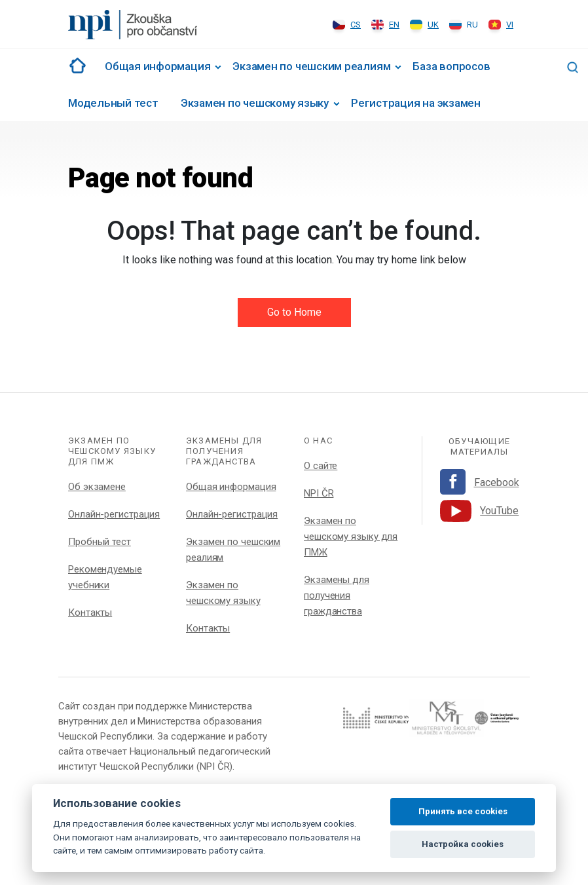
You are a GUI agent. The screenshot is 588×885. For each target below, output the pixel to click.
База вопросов (451, 66)
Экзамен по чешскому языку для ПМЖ (351, 537)
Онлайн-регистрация (114, 514)
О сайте (321, 466)
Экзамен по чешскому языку (255, 103)
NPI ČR (319, 493)
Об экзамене (97, 487)
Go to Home (294, 312)
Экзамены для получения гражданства (337, 595)
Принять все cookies (463, 811)
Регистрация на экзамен (416, 103)
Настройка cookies (463, 844)
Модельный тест (113, 103)
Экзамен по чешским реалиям (311, 66)
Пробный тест (100, 542)
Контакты (90, 612)
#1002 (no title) (75, 66)
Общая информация (157, 66)
